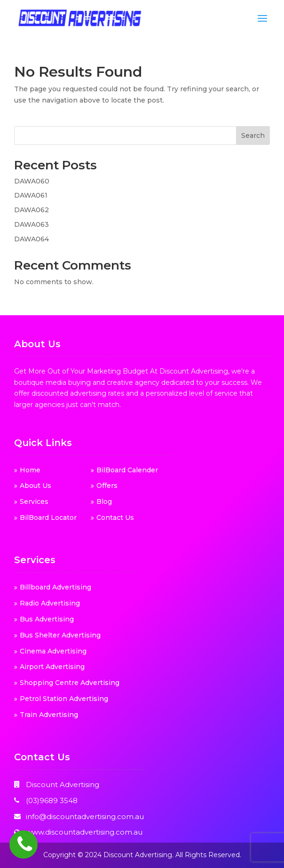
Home (30, 470)
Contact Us (115, 518)
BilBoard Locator (48, 518)
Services (34, 502)
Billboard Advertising (55, 587)
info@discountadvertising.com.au (85, 816)
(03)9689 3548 (52, 800)
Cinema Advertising (53, 651)
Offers (107, 486)
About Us (35, 486)
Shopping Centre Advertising (70, 683)
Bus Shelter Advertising (60, 635)
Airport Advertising (52, 667)
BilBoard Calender (127, 470)
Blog (104, 502)
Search (253, 135)
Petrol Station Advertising (64, 699)
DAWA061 (31, 195)
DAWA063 (32, 224)
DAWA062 (32, 210)
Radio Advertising (50, 603)
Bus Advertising (47, 619)
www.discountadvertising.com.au (84, 832)
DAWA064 (32, 239)
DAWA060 (32, 181)
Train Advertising (49, 715)
